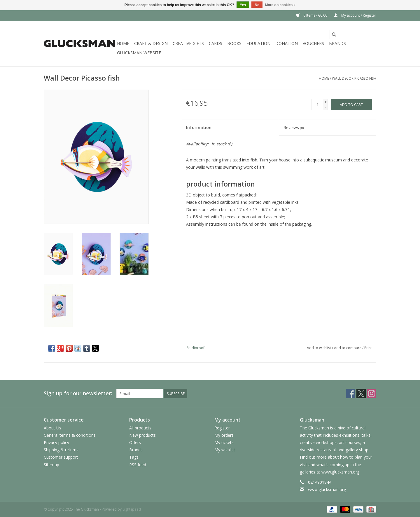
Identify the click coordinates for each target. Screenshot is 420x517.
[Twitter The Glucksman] (361, 394)
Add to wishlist (319, 348)
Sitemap (51, 465)
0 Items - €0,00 (312, 15)
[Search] (353, 34)
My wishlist (225, 450)
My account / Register (355, 15)
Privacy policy (56, 442)
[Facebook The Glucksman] (351, 394)
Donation (287, 43)
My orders (224, 435)
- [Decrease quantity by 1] (325, 107)
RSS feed (138, 465)
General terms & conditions (70, 435)
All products (140, 428)
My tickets (224, 442)
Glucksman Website (139, 53)
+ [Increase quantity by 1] (326, 102)
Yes (243, 5)
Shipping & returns (61, 450)
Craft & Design (151, 43)
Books (234, 43)
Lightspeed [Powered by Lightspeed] (132, 509)
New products (142, 435)
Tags (134, 457)
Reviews (294, 127)
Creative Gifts (188, 43)
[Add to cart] (351, 104)
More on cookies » (280, 5)
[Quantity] (317, 105)
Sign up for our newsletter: (78, 393)
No (257, 5)
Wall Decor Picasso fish (354, 78)
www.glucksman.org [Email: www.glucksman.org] (327, 489)
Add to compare (348, 348)
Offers (135, 442)
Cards (216, 43)
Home (123, 43)
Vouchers (313, 43)
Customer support (61, 457)
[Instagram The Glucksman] (372, 394)
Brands (337, 43)
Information (199, 127)
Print (368, 348)
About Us (52, 428)
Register (222, 428)
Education (258, 43)
